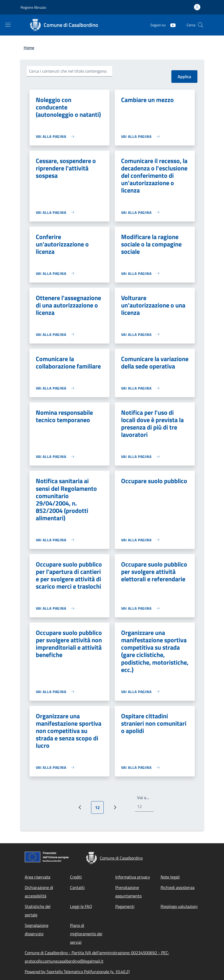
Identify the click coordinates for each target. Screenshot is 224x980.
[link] (56, 136)
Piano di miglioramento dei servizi (86, 934)
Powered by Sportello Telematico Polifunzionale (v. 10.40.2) (77, 972)
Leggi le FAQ (81, 906)
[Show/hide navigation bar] (8, 25)
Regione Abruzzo (33, 7)
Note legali (170, 877)
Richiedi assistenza (178, 887)
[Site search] (201, 25)
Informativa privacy (133, 877)
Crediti (76, 877)
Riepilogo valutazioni (179, 906)
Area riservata (38, 877)
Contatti (77, 887)
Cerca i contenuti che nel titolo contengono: (68, 71)
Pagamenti (125, 906)
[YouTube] (171, 25)
